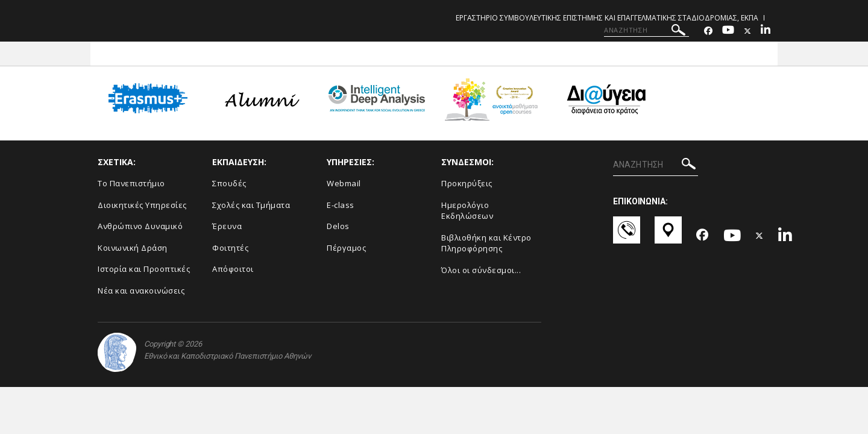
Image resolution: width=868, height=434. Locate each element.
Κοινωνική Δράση (133, 248)
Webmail (344, 183)
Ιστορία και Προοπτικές (144, 269)
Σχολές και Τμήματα (251, 205)
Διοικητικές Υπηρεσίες (142, 205)
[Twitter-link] (747, 31)
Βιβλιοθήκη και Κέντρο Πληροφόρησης (486, 243)
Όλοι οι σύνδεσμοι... (481, 270)
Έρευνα (227, 226)
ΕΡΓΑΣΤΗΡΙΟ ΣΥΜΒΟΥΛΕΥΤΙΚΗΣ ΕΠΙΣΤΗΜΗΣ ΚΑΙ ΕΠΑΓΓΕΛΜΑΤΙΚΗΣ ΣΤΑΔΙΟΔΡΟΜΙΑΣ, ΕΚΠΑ (607, 18)
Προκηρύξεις (467, 183)
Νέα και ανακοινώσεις (141, 291)
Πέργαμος (346, 248)
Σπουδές (229, 183)
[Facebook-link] (708, 31)
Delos (338, 226)
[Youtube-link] (728, 31)
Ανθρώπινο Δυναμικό (140, 226)
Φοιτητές (230, 248)
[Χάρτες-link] (668, 236)
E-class (341, 205)
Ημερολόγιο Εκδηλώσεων (467, 211)
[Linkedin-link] (766, 31)
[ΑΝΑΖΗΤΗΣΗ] (646, 30)
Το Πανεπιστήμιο (131, 183)
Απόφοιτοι (233, 269)
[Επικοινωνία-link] (627, 236)
